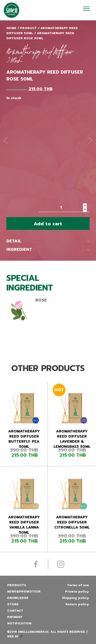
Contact (15, 611)
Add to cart (48, 224)
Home (11, 28)
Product (28, 28)
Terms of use (78, 585)
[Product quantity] (64, 208)
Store (13, 604)
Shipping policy (75, 598)
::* (21, 636)
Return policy (77, 604)
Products (17, 585)
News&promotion (24, 592)
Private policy (77, 592)
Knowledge (18, 598)
